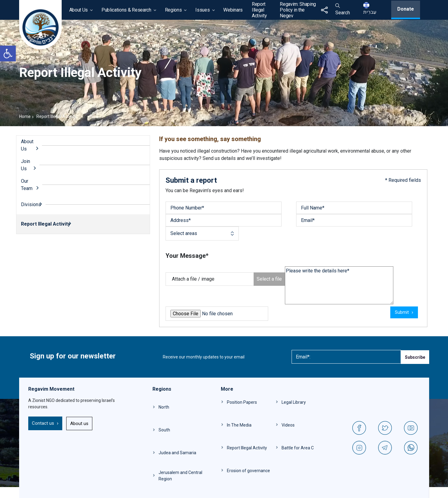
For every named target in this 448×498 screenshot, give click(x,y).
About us (79, 424)
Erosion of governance (248, 471)
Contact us (43, 423)
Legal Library (294, 402)
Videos (288, 425)
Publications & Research (126, 10)
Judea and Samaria (177, 453)
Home (25, 116)
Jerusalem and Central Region (180, 476)
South (164, 430)
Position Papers (242, 402)
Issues (202, 10)
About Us (79, 10)
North (164, 407)
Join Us (26, 165)
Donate (406, 9)
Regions (173, 10)
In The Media (239, 425)
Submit (402, 312)
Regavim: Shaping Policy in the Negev (298, 10)
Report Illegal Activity (259, 10)
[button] (8, 54)
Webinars (233, 10)
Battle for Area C (298, 448)
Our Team (27, 185)
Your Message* (187, 256)
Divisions (31, 204)
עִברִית (370, 9)
